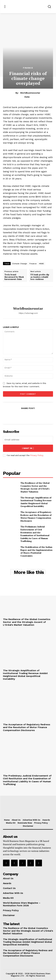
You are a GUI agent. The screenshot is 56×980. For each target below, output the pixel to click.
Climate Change (20, 264)
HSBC (42, 264)
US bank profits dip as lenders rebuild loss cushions (40, 277)
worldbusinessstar (30, 93)
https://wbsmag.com (28, 313)
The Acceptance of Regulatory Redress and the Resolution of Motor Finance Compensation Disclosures (36, 516)
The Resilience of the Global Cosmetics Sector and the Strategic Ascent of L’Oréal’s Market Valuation (35, 487)
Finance (28, 68)
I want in (28, 448)
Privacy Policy (37, 455)
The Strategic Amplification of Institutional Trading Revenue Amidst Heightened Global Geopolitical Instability (36, 502)
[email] (28, 440)
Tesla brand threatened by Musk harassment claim (14, 277)
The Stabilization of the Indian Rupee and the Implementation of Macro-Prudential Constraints (36, 551)
